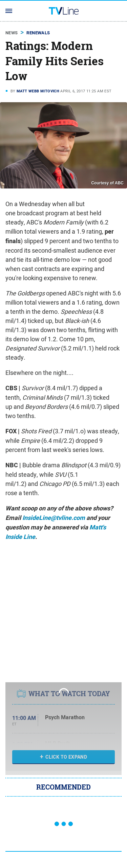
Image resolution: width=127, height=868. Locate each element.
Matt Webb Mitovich (38, 91)
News (12, 33)
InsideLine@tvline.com (54, 518)
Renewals (38, 33)
